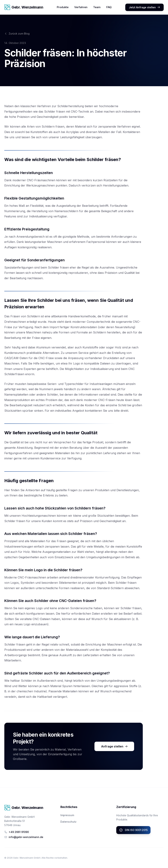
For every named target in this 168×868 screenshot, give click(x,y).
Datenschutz (68, 822)
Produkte (63, 7)
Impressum (67, 815)
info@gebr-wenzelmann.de (24, 837)
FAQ (109, 7)
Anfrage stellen (114, 746)
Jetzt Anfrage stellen (144, 7)
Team (97, 7)
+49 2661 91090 (17, 832)
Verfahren (81, 7)
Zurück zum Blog (17, 34)
